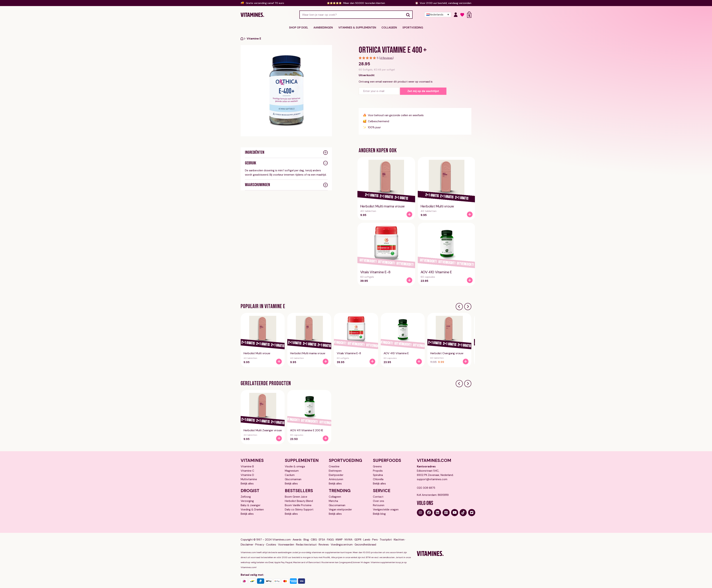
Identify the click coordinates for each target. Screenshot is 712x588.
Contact (378, 497)
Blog (306, 540)
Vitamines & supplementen (357, 28)
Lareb (367, 540)
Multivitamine (249, 479)
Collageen (388, 28)
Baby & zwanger (251, 505)
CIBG (314, 540)
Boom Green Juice (296, 497)
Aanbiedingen (324, 28)
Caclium (290, 475)
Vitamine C (247, 471)
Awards (297, 540)
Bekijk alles (247, 483)
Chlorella (378, 479)
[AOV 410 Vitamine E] (470, 280)
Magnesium (292, 471)
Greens (377, 466)
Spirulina (378, 475)
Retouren (379, 505)
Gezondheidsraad (365, 545)
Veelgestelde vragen (386, 509)
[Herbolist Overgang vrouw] (466, 361)
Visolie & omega (295, 466)
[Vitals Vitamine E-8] (409, 280)
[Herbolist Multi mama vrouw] (409, 214)
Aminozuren (336, 479)
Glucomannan (293, 479)
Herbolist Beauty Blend (299, 501)
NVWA (349, 540)
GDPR (358, 540)
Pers (375, 540)
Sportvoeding (411, 28)
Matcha (333, 501)
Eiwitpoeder (336, 475)
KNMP (339, 540)
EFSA (322, 540)
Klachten (399, 540)
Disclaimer (247, 545)
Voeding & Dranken (252, 509)
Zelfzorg (246, 497)
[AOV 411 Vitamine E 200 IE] (326, 438)
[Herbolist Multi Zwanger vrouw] (279, 438)
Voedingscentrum (342, 545)
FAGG (330, 540)
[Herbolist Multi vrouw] (470, 214)
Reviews (324, 545)
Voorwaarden (286, 545)
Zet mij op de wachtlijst (423, 91)
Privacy (260, 545)
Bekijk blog (379, 514)
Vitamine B (247, 466)
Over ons (379, 501)
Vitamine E (254, 38)
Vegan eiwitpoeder (340, 509)
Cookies (271, 545)
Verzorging (247, 501)
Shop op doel (300, 28)
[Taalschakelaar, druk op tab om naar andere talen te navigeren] (438, 15)
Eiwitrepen (335, 471)
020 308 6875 (426, 488)
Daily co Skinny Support (299, 509)
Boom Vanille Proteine (298, 505)
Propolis (378, 471)
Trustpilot (386, 540)
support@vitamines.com (432, 479)
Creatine (334, 466)
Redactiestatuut (306, 545)
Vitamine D (247, 475)
